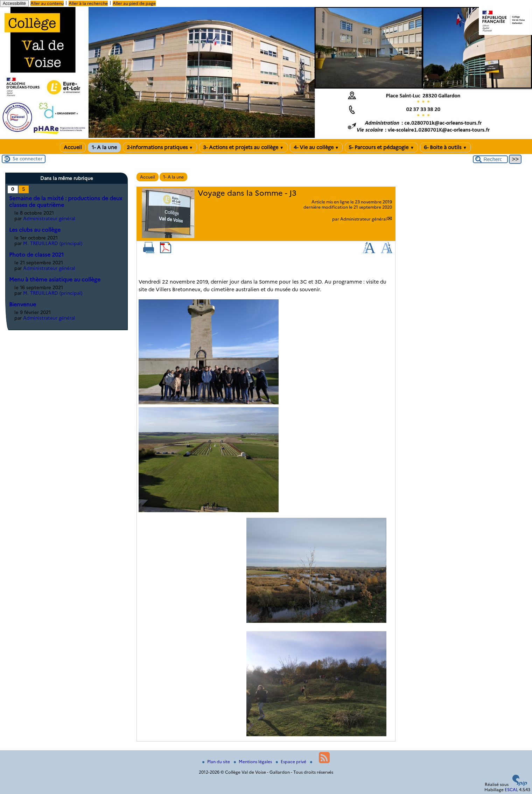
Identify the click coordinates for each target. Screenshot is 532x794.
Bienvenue (23, 304)
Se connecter (27, 159)
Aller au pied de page (134, 3)
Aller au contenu (47, 3)
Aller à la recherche (88, 3)
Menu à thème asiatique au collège (55, 280)
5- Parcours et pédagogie (381, 147)
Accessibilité (14, 4)
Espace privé (292, 762)
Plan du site (217, 762)
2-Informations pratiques (160, 147)
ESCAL (511, 790)
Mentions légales (253, 762)
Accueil (73, 147)
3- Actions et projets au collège (243, 147)
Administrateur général (363, 219)
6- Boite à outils (445, 147)
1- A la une (104, 147)
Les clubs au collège (35, 230)
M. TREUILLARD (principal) (53, 243)
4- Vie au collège (316, 147)
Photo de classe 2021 (36, 255)
